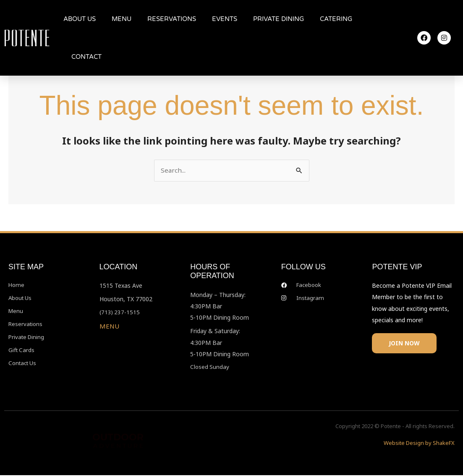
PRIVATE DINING (279, 19)
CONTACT (86, 57)
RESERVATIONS (172, 19)
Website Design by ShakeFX (419, 444)
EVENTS (225, 19)
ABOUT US (80, 19)
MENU (122, 19)
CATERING (336, 19)
